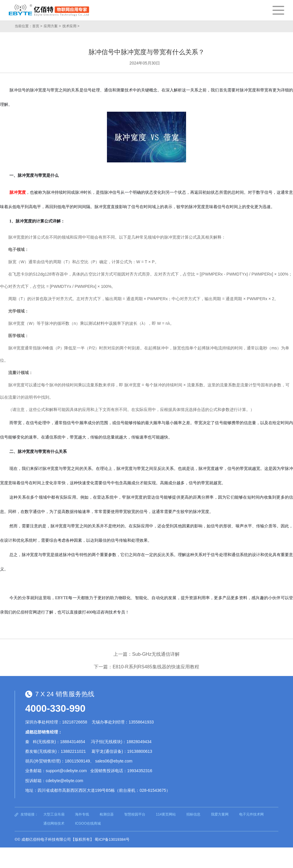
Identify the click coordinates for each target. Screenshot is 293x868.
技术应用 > (71, 26)
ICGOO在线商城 (88, 823)
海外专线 (82, 814)
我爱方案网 (220, 814)
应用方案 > (52, 26)
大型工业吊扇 (54, 814)
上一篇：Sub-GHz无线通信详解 (146, 654)
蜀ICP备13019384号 (112, 839)
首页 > (37, 26)
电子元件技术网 (251, 814)
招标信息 (193, 814)
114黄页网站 (166, 814)
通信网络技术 (54, 823)
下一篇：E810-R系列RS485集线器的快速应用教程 (146, 667)
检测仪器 (107, 814)
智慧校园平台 (135, 814)
